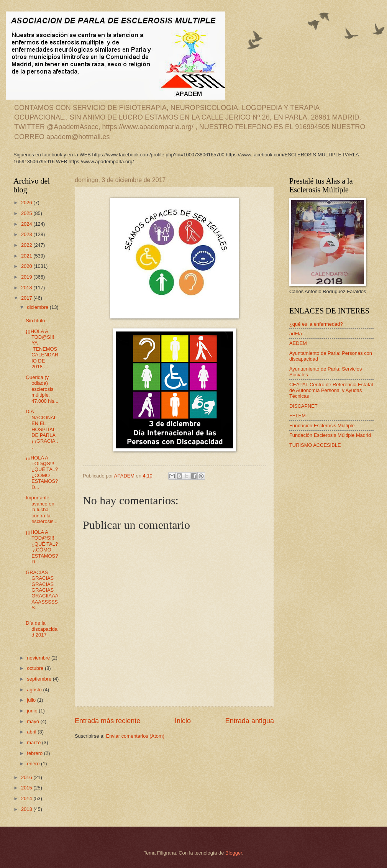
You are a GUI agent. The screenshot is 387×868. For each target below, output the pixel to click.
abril (32, 732)
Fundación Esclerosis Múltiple (322, 426)
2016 (27, 777)
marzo (34, 742)
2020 (27, 266)
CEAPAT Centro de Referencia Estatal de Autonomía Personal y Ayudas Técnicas (331, 391)
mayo (34, 721)
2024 (27, 224)
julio (32, 700)
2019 (27, 277)
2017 (27, 298)
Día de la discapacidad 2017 (42, 629)
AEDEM (298, 343)
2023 (27, 234)
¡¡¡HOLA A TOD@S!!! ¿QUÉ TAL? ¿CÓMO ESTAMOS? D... (43, 473)
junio (33, 711)
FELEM (298, 416)
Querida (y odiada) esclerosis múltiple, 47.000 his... (42, 389)
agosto (35, 690)
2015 (27, 788)
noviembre (39, 658)
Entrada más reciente (107, 721)
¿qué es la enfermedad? (316, 324)
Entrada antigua (250, 721)
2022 (27, 245)
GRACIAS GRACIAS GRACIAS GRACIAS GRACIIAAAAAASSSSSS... (42, 590)
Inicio (183, 721)
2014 (27, 798)
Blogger (234, 853)
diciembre (38, 307)
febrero (35, 753)
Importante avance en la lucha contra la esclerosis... (42, 509)
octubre (36, 668)
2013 (27, 809)
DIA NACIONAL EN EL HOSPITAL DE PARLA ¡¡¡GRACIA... (42, 429)
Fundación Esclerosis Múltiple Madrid (330, 435)
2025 (27, 213)
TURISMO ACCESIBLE (315, 445)
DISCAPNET (303, 406)
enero (34, 764)
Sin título (35, 321)
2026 (27, 203)
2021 (27, 256)
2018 (27, 288)
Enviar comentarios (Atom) (135, 736)
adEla (296, 334)
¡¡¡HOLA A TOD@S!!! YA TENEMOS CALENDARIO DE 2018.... (42, 349)
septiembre (40, 679)
